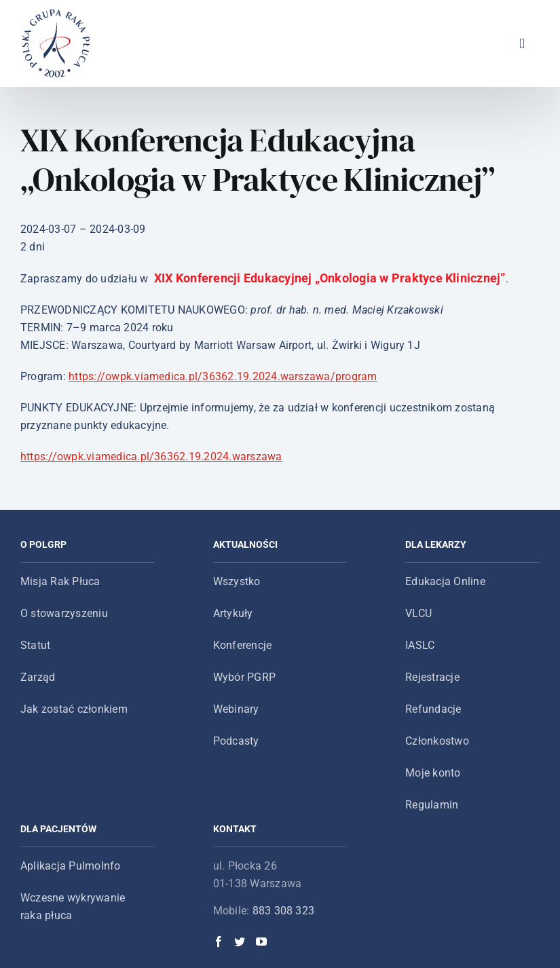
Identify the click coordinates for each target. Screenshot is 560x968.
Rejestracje (432, 677)
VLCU (418, 613)
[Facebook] (219, 942)
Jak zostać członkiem (74, 709)
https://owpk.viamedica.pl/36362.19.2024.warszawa (151, 457)
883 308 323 (284, 911)
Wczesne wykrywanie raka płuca (73, 907)
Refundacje (433, 709)
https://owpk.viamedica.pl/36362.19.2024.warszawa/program (223, 376)
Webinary (236, 709)
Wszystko (237, 581)
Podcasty (236, 741)
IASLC (420, 645)
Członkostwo (437, 741)
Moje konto (433, 773)
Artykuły (233, 613)
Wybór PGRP (244, 677)
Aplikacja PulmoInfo (71, 866)
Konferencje (243, 645)
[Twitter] (240, 942)
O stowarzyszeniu (64, 613)
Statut (35, 645)
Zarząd (38, 677)
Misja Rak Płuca (60, 581)
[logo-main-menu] (56, 15)
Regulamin (432, 805)
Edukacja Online (445, 581)
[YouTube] (261, 942)
